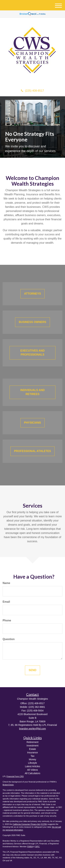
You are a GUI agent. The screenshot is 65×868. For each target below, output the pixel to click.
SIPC (37, 847)
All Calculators (32, 773)
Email (6, 602)
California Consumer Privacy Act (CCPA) (30, 824)
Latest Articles (32, 766)
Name (6, 583)
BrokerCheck (8, 785)
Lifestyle (32, 763)
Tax (33, 756)
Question (9, 639)
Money (32, 759)
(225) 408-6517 (32, 91)
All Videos (32, 770)
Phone (7, 620)
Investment (32, 746)
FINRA (30, 847)
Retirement (32, 742)
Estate (33, 749)
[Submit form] (32, 670)
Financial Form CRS (15, 776)
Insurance (32, 752)
